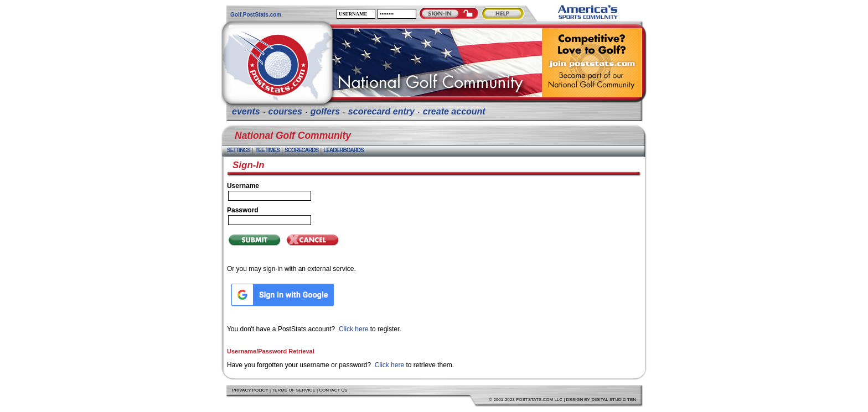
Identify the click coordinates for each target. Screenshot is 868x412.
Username (243, 186)
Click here (353, 329)
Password (243, 210)
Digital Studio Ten (614, 400)
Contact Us (333, 390)
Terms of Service (294, 390)
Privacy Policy (250, 390)
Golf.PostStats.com (256, 15)
